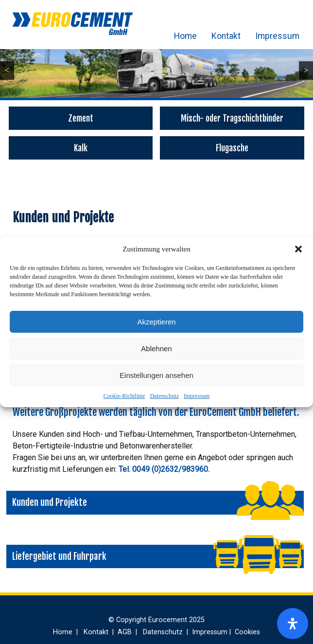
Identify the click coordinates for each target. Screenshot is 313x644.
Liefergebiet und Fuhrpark (59, 556)
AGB (126, 632)
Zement (81, 118)
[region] (156, 68)
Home (185, 36)
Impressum (197, 396)
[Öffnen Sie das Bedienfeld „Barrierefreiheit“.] (293, 624)
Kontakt (226, 36)
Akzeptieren (156, 322)
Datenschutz (165, 396)
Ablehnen (156, 349)
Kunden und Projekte (50, 502)
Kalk (81, 148)
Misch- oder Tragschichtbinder (232, 118)
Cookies (247, 632)
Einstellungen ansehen (156, 375)
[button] (298, 249)
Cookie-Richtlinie (124, 396)
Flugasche (232, 148)
